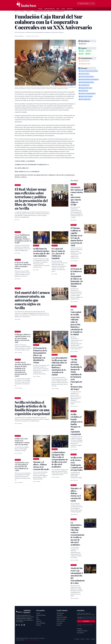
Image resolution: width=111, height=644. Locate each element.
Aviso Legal (59, 623)
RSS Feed (39, 625)
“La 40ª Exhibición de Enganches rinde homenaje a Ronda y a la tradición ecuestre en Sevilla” (23, 239)
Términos (88, 639)
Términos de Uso (61, 621)
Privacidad (77, 639)
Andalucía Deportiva (49, 9)
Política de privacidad (87, 626)
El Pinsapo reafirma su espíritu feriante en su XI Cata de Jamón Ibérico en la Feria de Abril (23, 338)
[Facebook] (17, 625)
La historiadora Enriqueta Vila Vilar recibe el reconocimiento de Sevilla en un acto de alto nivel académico (60, 459)
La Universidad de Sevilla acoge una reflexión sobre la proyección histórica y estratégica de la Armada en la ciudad (59, 366)
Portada (40, 9)
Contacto (59, 625)
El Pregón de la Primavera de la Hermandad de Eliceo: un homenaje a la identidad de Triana (40, 355)
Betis (58, 9)
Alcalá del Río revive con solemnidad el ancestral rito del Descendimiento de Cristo (22, 466)
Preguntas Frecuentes (82, 631)
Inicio (16, 11)
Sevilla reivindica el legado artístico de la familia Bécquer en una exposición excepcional (76, 424)
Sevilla (63, 9)
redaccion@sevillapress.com (31, 640)
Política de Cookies (61, 619)
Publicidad (79, 629)
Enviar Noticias (80, 633)
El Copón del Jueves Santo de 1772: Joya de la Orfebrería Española (58, 253)
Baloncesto (70, 9)
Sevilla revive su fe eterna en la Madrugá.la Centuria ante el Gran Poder (22, 442)
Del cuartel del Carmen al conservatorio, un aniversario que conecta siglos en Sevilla (77, 196)
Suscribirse (86, 621)
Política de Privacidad (62, 617)
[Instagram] (22, 625)
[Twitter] (19, 625)
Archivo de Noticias (41, 623)
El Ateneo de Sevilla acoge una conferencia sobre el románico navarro (23, 265)
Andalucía (29, 11)
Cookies (82, 639)
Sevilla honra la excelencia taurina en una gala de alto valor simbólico (41, 252)
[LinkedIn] (24, 625)
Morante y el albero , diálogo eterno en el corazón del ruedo (41, 466)
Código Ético (60, 615)
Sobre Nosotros (60, 613)
